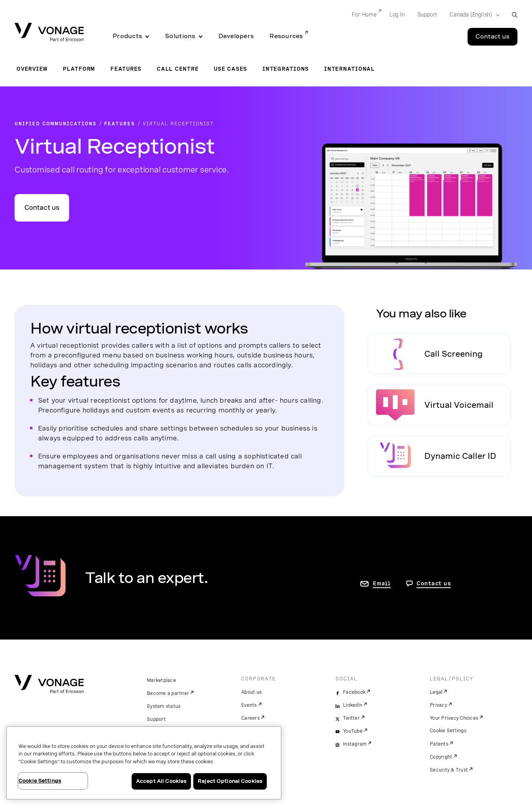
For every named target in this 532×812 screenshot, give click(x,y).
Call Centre (178, 69)
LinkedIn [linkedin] (353, 705)
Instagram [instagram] (355, 744)
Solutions (180, 36)
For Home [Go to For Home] (364, 15)
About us (251, 692)
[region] (144, 763)
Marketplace (161, 680)
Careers (250, 718)
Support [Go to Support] (427, 15)
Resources (286, 36)
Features (126, 69)
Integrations (286, 69)
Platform (79, 69)
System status (164, 706)
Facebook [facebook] (354, 692)
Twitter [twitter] (351, 718)
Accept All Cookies (161, 781)
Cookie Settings (448, 731)
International (349, 69)
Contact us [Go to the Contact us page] (493, 37)
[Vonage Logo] (49, 33)
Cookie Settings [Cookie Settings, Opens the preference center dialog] (40, 781)
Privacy (438, 705)
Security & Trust (449, 770)
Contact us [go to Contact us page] (434, 583)
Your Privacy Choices (454, 718)
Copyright (441, 757)
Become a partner (168, 693)
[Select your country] (472, 15)
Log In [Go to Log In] (397, 15)
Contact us (42, 208)
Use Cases (230, 69)
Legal (436, 692)
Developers (236, 36)
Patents (439, 744)
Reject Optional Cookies (230, 781)
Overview (32, 69)
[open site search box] (515, 15)
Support (156, 719)
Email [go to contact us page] (382, 583)
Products (127, 36)
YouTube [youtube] (353, 731)
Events (249, 705)
